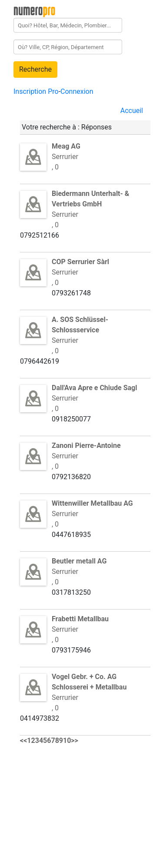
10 (67, 740)
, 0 (55, 167)
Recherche (35, 69)
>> (75, 740)
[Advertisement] (85, 807)
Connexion (77, 91)
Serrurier (90, 204)
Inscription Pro (36, 91)
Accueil (132, 111)
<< (23, 740)
